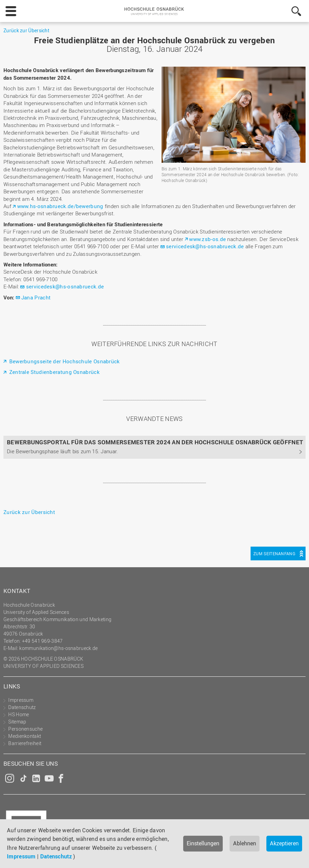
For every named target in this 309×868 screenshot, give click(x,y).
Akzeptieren (284, 843)
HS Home (19, 714)
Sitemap (17, 722)
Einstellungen (203, 843)
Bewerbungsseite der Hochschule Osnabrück (64, 361)
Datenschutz (56, 856)
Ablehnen (245, 843)
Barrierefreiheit (25, 743)
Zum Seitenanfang (274, 553)
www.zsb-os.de (207, 239)
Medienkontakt (25, 736)
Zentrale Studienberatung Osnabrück (54, 372)
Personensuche (25, 729)
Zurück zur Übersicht (26, 30)
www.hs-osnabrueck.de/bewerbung (60, 206)
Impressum (21, 856)
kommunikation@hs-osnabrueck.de (58, 648)
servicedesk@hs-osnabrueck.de (205, 246)
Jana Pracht (36, 297)
